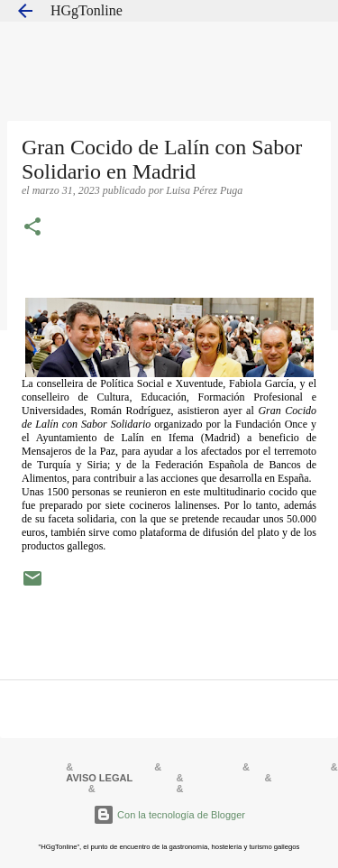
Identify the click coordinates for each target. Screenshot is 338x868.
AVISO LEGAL (99, 778)
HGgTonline (87, 10)
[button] (32, 228)
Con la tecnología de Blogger (169, 815)
